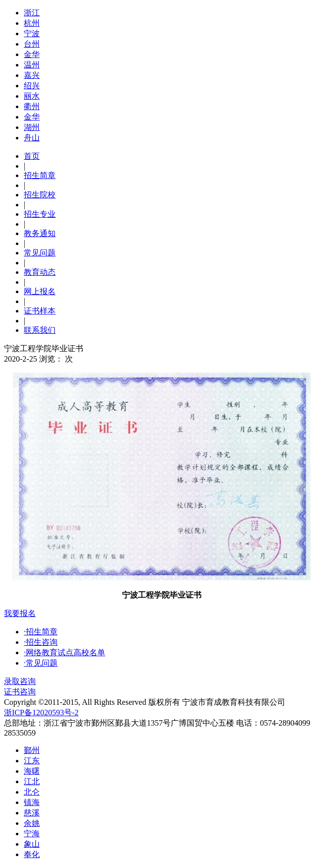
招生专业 (40, 214)
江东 (32, 761)
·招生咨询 (41, 642)
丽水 (32, 96)
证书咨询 (20, 692)
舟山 (32, 138)
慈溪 (32, 813)
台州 (32, 44)
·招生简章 (41, 632)
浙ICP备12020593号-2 (41, 713)
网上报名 (40, 291)
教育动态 (40, 272)
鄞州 (32, 750)
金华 (32, 54)
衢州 (32, 106)
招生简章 (40, 175)
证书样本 (40, 311)
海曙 (32, 771)
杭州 (32, 23)
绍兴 (32, 86)
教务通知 (40, 233)
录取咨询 (20, 681)
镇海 (32, 802)
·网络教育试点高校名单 (65, 652)
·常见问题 (41, 663)
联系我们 (40, 330)
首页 (32, 156)
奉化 (32, 854)
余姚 (32, 823)
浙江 (32, 13)
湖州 (32, 127)
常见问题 (40, 253)
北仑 (32, 792)
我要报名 (20, 613)
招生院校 (40, 195)
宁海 (32, 834)
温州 (32, 65)
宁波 (32, 33)
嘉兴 (32, 75)
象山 (32, 844)
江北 (32, 781)
